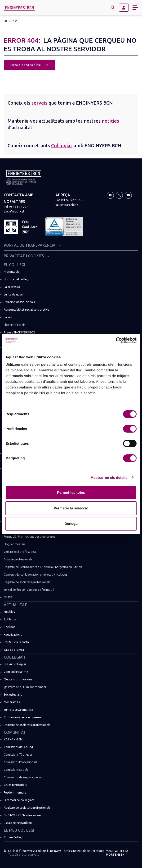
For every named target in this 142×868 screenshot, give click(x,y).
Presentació (12, 272)
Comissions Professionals (20, 762)
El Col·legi (14, 265)
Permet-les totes (71, 492)
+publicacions (13, 635)
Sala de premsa (14, 650)
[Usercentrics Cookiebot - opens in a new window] (116, 340)
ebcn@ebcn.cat (14, 211)
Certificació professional (20, 552)
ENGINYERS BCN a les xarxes (22, 815)
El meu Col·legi (19, 830)
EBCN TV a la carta (16, 642)
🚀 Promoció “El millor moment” (26, 687)
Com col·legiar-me (16, 672)
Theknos (9, 627)
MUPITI (9, 597)
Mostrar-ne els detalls (109, 478)
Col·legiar (62, 145)
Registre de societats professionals (27, 582)
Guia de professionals (18, 559)
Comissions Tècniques (18, 755)
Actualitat (15, 605)
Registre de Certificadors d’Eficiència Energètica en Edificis (43, 567)
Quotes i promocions (18, 679)
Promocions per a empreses (22, 717)
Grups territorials (15, 785)
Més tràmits (12, 702)
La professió (12, 287)
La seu (8, 317)
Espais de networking (18, 823)
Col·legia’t (15, 657)
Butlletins (10, 619)
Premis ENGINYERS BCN (19, 332)
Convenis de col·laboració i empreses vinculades (35, 575)
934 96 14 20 (18, 207)
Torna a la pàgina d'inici (30, 64)
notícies (110, 121)
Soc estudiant (13, 695)
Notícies (9, 612)
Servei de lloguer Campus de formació (29, 590)
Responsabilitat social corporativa (27, 310)
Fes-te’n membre (15, 792)
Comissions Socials (16, 770)
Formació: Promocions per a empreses (29, 537)
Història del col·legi (16, 279)
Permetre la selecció (71, 508)
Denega (71, 524)
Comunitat (15, 732)
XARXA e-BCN (13, 739)
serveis (39, 103)
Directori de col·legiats (19, 800)
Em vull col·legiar (15, 664)
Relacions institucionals (19, 302)
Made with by (117, 853)
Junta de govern (15, 294)
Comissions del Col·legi (19, 747)
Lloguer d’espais (14, 325)
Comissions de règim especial (23, 777)
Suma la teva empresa (18, 710)
